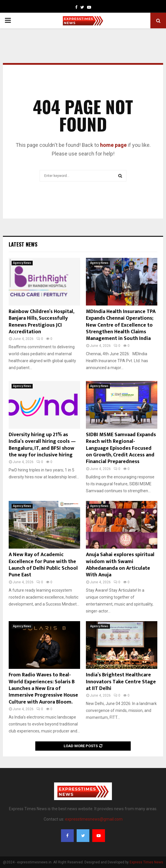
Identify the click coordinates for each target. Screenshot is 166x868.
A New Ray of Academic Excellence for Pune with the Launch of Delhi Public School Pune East (43, 565)
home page (113, 145)
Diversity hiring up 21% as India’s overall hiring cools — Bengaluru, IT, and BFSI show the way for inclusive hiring (42, 445)
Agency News (22, 263)
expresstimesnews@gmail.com (94, 819)
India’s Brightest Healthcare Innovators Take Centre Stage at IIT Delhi (121, 682)
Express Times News (146, 862)
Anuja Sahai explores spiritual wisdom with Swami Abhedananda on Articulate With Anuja (120, 565)
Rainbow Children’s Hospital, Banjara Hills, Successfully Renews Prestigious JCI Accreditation (41, 322)
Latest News (23, 244)
